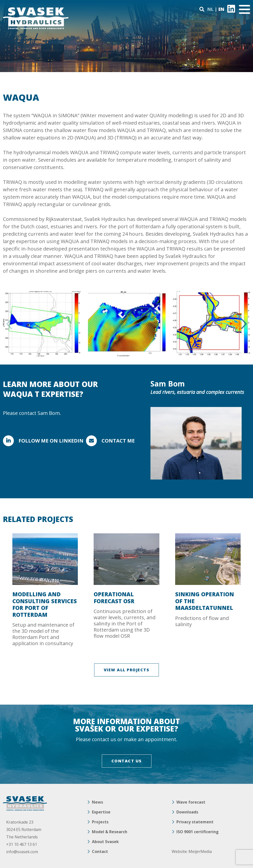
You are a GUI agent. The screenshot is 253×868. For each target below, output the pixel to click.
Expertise (101, 812)
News (97, 802)
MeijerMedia (200, 851)
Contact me (118, 441)
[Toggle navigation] (244, 9)
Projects (100, 822)
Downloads (187, 812)
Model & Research (110, 832)
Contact (100, 851)
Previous (10, 324)
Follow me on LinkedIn (51, 441)
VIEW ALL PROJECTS (127, 670)
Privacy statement (195, 822)
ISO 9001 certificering (198, 832)
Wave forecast (191, 802)
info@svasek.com (22, 852)
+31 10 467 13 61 (22, 844)
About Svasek (105, 842)
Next (243, 324)
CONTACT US (127, 761)
